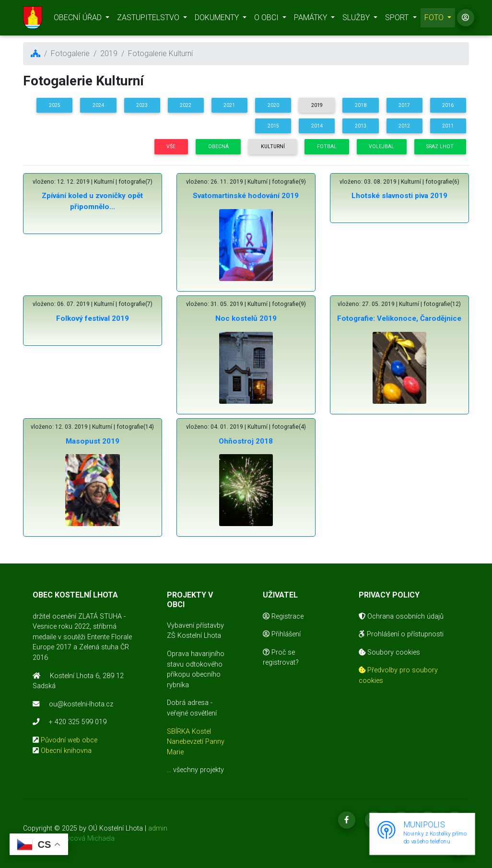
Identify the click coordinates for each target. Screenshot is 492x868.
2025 (55, 105)
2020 (273, 105)
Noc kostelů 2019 (246, 318)
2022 (186, 105)
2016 (448, 105)
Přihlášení (282, 634)
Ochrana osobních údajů (401, 616)
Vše (171, 147)
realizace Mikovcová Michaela (69, 839)
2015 (273, 126)
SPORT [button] (398, 19)
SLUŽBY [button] (357, 19)
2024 (98, 105)
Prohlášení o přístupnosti (401, 634)
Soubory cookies (389, 652)
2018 (361, 105)
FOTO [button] (435, 19)
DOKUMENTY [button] (218, 19)
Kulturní (273, 147)
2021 (229, 105)
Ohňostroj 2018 (246, 441)
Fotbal (327, 147)
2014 (317, 126)
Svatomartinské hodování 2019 (246, 196)
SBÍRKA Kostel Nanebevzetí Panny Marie (196, 742)
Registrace (283, 616)
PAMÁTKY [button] (311, 19)
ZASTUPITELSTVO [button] (149, 19)
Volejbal (381, 147)
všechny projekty (199, 770)
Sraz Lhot (440, 147)
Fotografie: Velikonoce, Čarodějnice (399, 318)
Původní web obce (69, 740)
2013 (361, 126)
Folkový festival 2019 (93, 318)
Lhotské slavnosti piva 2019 (399, 196)
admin (158, 828)
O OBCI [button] (267, 19)
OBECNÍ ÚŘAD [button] (79, 19)
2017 (404, 105)
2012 (404, 126)
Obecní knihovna (66, 751)
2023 (142, 105)
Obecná (218, 147)
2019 (317, 105)
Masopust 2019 (93, 441)
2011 (448, 126)
